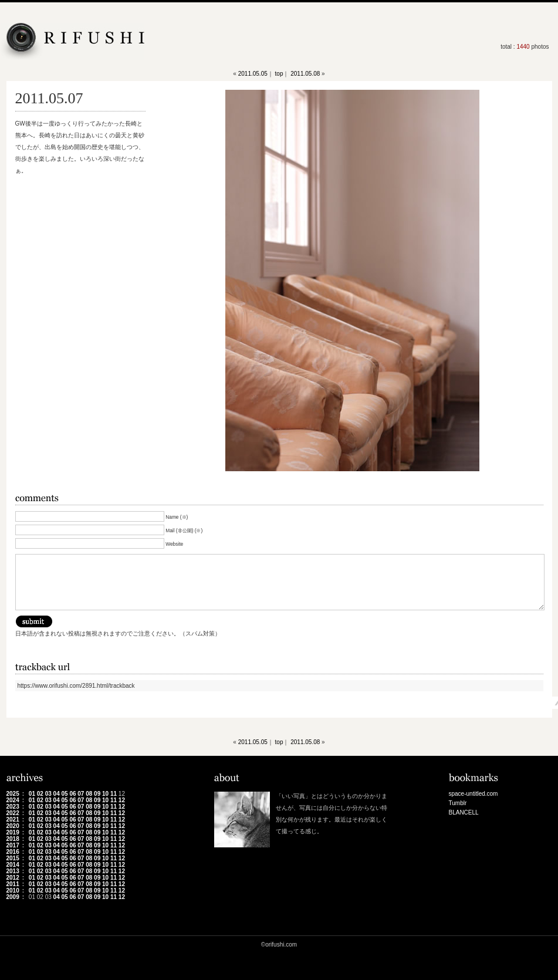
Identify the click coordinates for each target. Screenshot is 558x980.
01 (32, 794)
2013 (13, 871)
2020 (13, 826)
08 (89, 794)
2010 (13, 891)
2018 (13, 839)
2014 (13, 865)
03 (48, 794)
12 (122, 800)
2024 (13, 800)
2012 (13, 878)
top (279, 74)
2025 (13, 794)
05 (64, 794)
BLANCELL (464, 812)
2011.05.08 (305, 74)
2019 (13, 832)
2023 (13, 807)
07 (81, 794)
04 (57, 794)
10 (105, 794)
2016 (13, 852)
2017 (13, 845)
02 (40, 794)
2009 (13, 897)
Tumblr (458, 803)
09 (97, 794)
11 (114, 794)
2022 (13, 813)
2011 (13, 884)
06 (72, 794)
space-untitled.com (474, 794)
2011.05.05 (253, 74)
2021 (13, 820)
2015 (13, 858)
